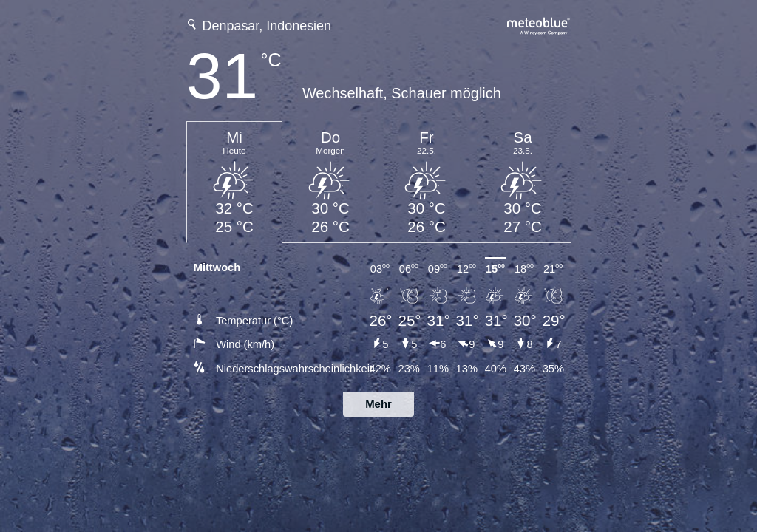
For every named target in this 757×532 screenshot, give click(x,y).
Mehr (378, 404)
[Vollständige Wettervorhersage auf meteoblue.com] (539, 25)
